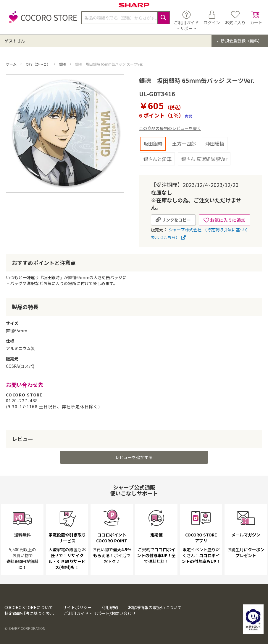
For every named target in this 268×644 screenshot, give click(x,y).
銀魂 (63, 64)
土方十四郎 (184, 144)
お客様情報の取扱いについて (155, 607)
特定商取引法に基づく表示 (29, 613)
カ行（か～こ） (38, 64)
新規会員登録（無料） (241, 41)
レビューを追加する (134, 457)
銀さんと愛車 (157, 159)
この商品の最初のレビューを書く (170, 128)
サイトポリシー (77, 607)
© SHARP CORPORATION (25, 628)
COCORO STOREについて (29, 607)
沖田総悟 (215, 144)
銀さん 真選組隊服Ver (204, 159)
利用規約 (110, 607)
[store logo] (41, 21)
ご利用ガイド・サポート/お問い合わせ (100, 613)
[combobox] (126, 18)
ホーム (12, 64)
